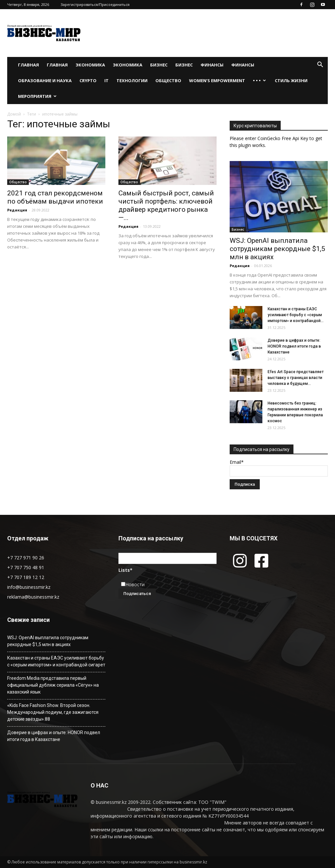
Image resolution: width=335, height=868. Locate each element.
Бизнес (159, 65)
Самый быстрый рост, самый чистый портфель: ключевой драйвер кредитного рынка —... (166, 205)
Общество (168, 81)
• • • (259, 81)
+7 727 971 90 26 (26, 558)
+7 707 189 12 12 (26, 577)
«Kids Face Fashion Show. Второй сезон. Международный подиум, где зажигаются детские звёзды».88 (53, 712)
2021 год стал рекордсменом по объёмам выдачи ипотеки (55, 197)
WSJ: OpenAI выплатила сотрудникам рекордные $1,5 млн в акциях (277, 249)
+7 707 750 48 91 (26, 567)
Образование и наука (45, 81)
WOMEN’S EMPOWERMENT (217, 81)
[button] (320, 65)
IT (106, 81)
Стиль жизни (291, 81)
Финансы (212, 65)
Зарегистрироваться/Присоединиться (95, 4)
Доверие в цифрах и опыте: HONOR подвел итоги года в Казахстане (294, 346)
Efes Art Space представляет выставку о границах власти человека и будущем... (296, 378)
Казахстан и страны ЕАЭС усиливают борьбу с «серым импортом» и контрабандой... (296, 315)
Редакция (17, 210)
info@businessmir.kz (29, 587)
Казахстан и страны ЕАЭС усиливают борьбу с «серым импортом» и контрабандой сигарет (56, 661)
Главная (28, 65)
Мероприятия (37, 96)
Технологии (132, 81)
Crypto (88, 81)
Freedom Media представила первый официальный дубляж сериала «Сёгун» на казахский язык (53, 685)
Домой (14, 114)
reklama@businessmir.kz (33, 597)
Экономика (90, 65)
